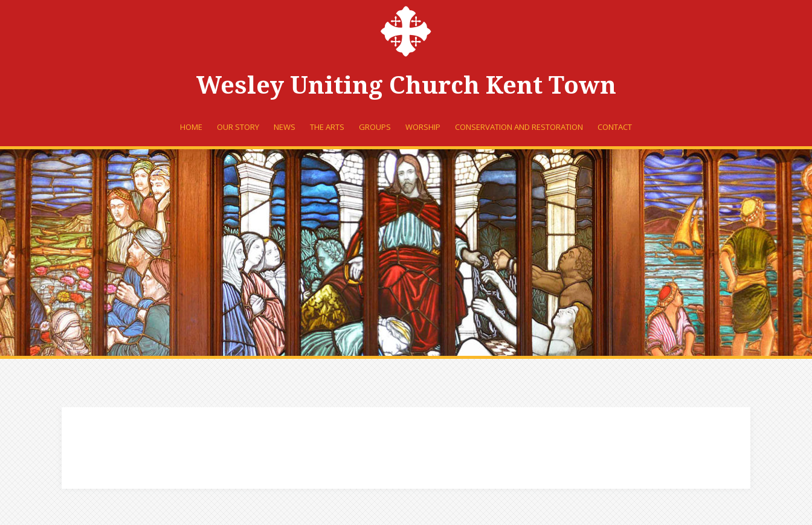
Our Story (238, 127)
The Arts (327, 127)
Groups (375, 127)
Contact (615, 127)
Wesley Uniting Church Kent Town (406, 85)
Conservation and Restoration (519, 127)
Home (191, 127)
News (285, 127)
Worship (423, 127)
